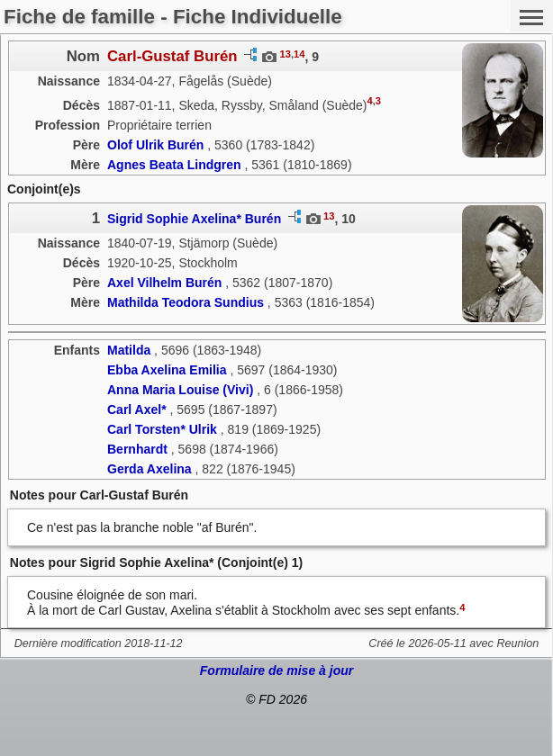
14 (299, 54)
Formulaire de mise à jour (276, 670)
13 (285, 54)
